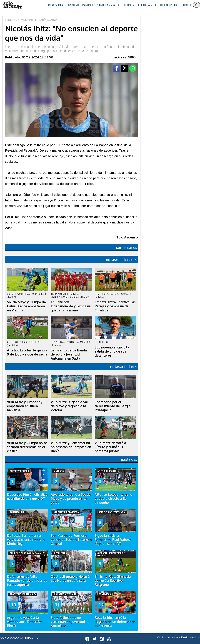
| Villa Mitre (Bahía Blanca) (39, 20)
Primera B (73, 5)
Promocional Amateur (108, 5)
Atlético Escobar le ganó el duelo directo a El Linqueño (113, 499)
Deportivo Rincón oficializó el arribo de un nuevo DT (27, 496)
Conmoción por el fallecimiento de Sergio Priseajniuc (113, 406)
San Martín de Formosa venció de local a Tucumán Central (71, 540)
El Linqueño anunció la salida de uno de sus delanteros (112, 351)
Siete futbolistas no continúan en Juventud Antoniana (68, 622)
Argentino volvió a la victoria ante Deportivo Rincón (25, 622)
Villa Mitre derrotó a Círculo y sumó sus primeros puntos (110, 447)
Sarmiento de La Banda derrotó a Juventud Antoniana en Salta (69, 354)
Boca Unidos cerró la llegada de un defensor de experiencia (115, 622)
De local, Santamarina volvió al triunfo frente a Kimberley (26, 540)
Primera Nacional (55, 5)
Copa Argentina (169, 5)
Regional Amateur (147, 5)
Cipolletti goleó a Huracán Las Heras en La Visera (71, 579)
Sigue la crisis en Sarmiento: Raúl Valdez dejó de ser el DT (113, 540)
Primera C (88, 5)
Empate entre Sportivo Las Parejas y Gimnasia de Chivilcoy (115, 306)
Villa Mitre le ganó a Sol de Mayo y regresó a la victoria (69, 406)
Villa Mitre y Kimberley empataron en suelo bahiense (25, 406)
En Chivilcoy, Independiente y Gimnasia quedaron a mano (71, 306)
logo (12, 5)
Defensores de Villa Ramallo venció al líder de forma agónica (27, 581)
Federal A (129, 5)
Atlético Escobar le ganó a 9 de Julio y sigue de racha (27, 352)
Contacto (186, 5)
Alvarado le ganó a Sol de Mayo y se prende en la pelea (71, 499)
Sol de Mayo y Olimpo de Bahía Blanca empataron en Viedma (26, 306)
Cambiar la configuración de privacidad (179, 637)
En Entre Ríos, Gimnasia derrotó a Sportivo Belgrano (113, 581)
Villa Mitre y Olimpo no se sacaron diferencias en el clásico (27, 447)
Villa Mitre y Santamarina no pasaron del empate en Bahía (71, 447)
